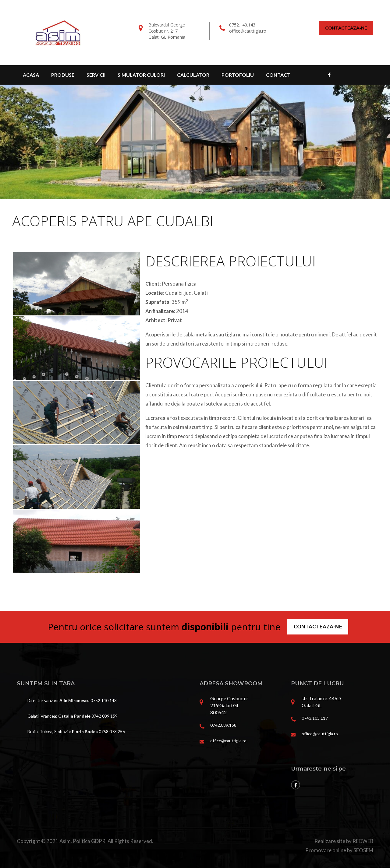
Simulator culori (141, 75)
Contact (278, 75)
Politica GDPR (89, 841)
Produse (63, 75)
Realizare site (330, 841)
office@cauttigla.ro (248, 31)
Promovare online (326, 850)
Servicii (96, 75)
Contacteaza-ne (346, 28)
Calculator (193, 75)
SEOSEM (363, 850)
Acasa (31, 75)
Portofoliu (238, 75)
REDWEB (363, 841)
